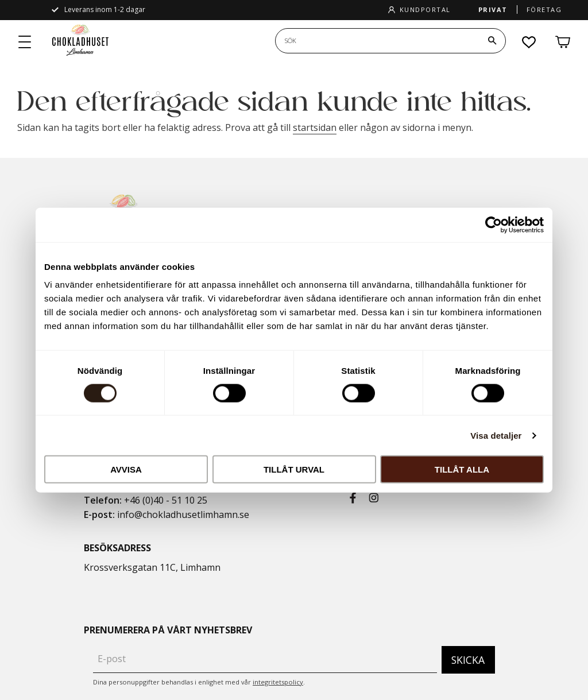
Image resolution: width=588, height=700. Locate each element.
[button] (25, 42)
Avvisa (126, 469)
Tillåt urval (294, 469)
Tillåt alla (462, 469)
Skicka (468, 660)
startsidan (315, 127)
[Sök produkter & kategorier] (377, 41)
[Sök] (492, 41)
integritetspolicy (278, 682)
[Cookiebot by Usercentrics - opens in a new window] (494, 225)
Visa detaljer (496, 435)
